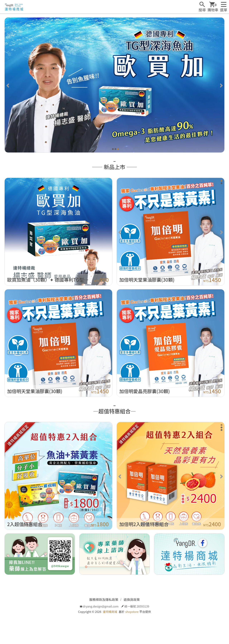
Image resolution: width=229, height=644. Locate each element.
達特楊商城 (110, 612)
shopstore (132, 612)
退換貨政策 (132, 599)
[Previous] (8, 85)
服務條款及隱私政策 (104, 599)
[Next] (221, 85)
